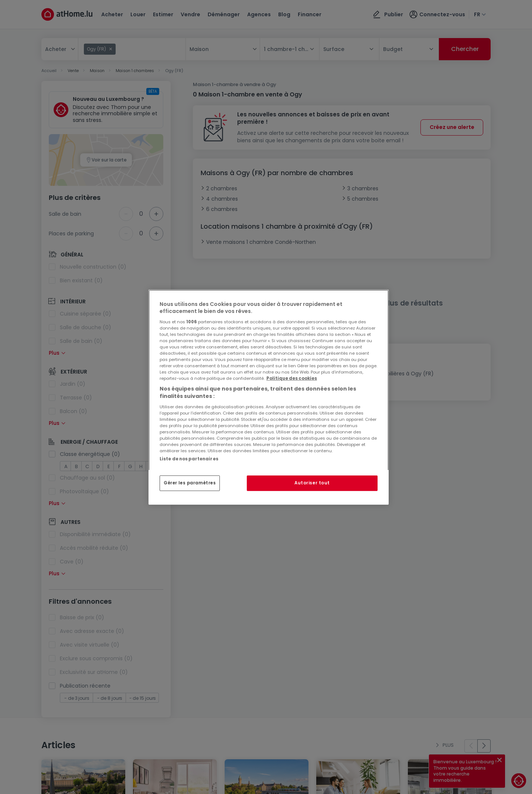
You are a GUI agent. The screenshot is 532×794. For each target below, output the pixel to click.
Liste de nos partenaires (189, 459)
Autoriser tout (312, 483)
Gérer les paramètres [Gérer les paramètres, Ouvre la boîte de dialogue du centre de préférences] (190, 483)
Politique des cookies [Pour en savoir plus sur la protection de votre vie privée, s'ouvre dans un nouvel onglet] (292, 378)
